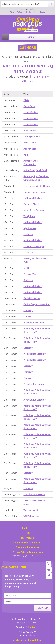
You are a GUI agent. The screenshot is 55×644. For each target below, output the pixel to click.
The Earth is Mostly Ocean (37, 186)
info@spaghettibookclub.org (28, 640)
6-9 (47, 76)
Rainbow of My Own (34, 323)
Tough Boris (29, 216)
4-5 (41, 76)
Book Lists (27, 528)
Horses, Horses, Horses (35, 192)
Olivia (26, 100)
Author (20, 12)
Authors (28, 48)
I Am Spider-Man (32, 137)
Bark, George (30, 131)
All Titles (28, 81)
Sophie (27, 268)
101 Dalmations (31, 516)
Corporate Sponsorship (27, 547)
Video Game (30, 143)
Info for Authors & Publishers (27, 542)
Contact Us (34, 627)
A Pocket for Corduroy (35, 354)
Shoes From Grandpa (34, 210)
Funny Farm (29, 106)
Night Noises (30, 228)
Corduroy (28, 310)
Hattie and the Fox (33, 198)
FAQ (28, 533)
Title (12, 12)
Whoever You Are (32, 204)
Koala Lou (28, 234)
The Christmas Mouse (34, 494)
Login (31, 37)
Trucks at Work (31, 510)
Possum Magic (31, 274)
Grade (28, 12)
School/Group (39, 12)
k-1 (32, 76)
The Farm (28, 488)
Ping (26, 155)
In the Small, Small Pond (35, 170)
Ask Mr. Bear (30, 149)
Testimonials (28, 538)
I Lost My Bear (31, 112)
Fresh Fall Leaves (32, 298)
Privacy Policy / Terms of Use (28, 552)
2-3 (36, 76)
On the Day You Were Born (37, 304)
